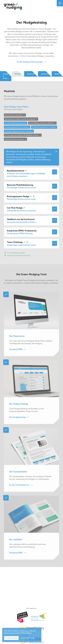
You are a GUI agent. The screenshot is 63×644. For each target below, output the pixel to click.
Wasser (57, 74)
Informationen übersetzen (14, 120)
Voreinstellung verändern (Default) (41, 128)
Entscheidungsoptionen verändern (44, 132)
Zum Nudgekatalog (17, 422)
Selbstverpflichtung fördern (14, 144)
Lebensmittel (45, 74)
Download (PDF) (16, 355)
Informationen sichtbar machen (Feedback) (20, 124)
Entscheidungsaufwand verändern (17, 132)
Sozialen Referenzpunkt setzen (16, 128)
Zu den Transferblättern (19, 490)
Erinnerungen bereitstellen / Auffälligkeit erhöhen (22, 140)
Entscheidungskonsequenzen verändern (19, 136)
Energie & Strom (6, 76)
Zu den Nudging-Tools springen (30, 62)
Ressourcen (31, 74)
